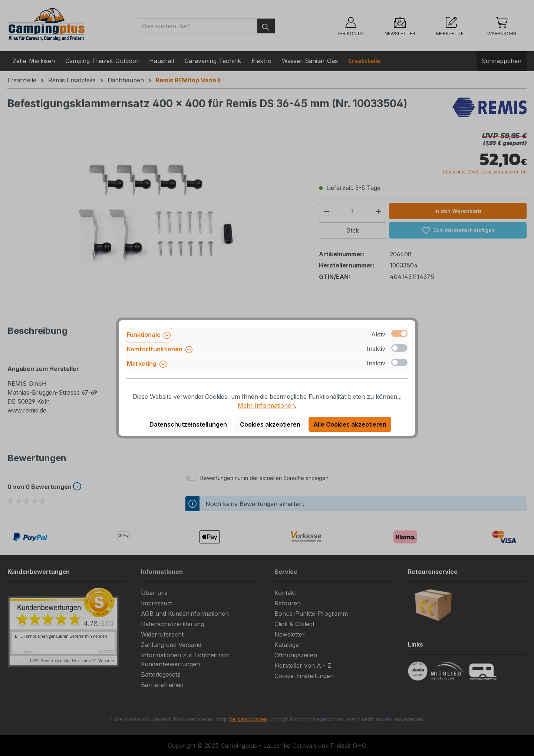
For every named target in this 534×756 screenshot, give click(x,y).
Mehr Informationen (266, 405)
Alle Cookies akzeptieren (350, 424)
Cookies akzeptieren (270, 424)
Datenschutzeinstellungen (188, 424)
